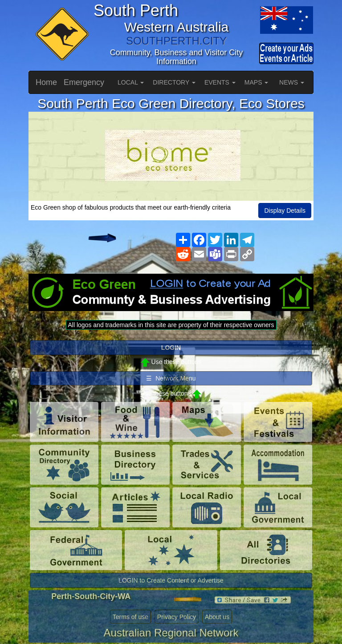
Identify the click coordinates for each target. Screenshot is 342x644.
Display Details (285, 211)
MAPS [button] (256, 82)
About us (217, 617)
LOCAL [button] (131, 82)
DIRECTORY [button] (174, 82)
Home (46, 82)
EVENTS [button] (220, 82)
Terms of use (130, 617)
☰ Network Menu (171, 378)
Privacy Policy (177, 617)
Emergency (84, 82)
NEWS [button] (292, 82)
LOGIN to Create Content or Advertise (171, 580)
